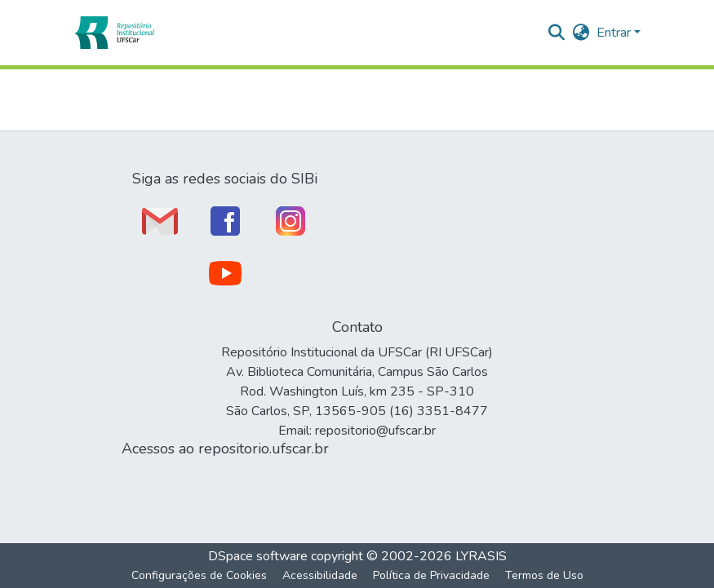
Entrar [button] (615, 33)
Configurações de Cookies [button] (199, 575)
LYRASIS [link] (481, 556)
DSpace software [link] (258, 556)
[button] (114, 33)
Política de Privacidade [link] (431, 575)
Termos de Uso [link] (544, 575)
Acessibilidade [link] (320, 575)
